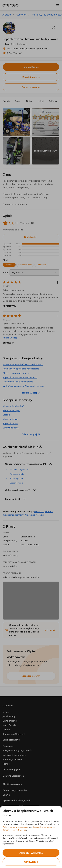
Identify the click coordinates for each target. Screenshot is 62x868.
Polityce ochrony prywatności (15, 827)
